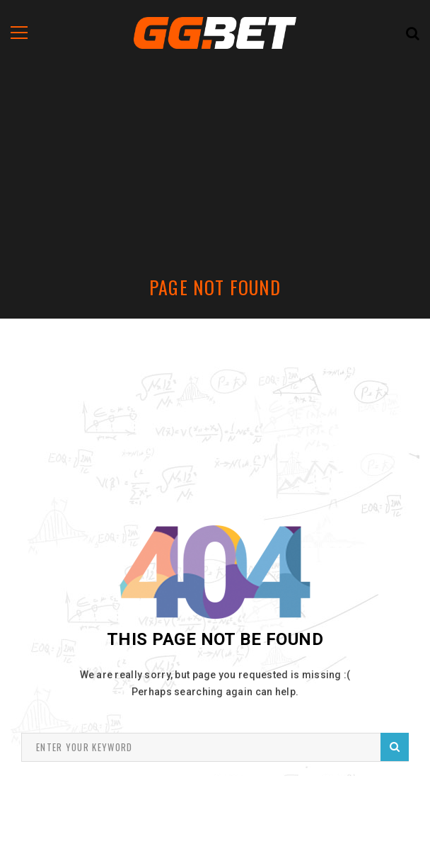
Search (395, 747)
